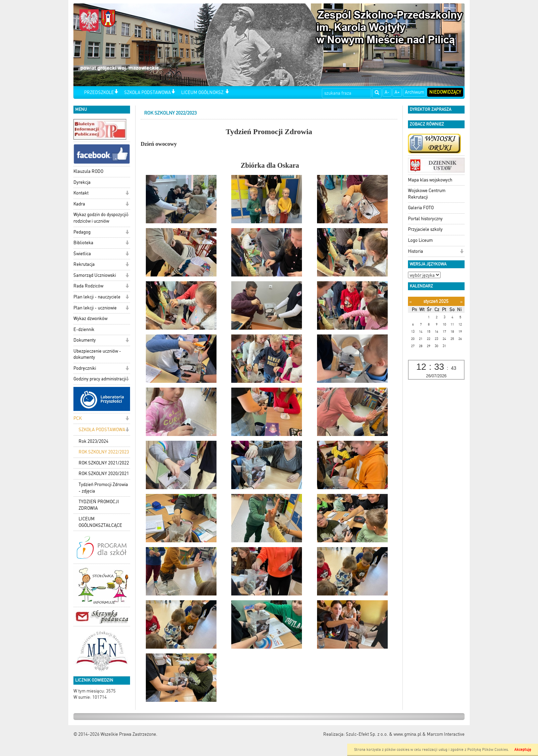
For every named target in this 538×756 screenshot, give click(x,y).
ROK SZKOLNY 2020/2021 (104, 474)
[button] (116, 92)
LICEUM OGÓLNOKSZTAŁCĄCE (100, 522)
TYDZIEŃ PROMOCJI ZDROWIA (99, 505)
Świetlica (82, 254)
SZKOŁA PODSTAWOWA (148, 92)
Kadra (79, 204)
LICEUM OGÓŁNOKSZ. (203, 92)
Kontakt (81, 193)
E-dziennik (84, 329)
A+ (397, 92)
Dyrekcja (82, 182)
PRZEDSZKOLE (99, 92)
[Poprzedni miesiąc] (411, 302)
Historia (416, 251)
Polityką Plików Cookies (488, 750)
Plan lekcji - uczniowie (95, 308)
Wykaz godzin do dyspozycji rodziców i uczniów (100, 218)
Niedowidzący (445, 92)
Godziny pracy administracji (100, 379)
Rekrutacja (84, 264)
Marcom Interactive (446, 734)
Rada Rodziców (88, 286)
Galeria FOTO (421, 208)
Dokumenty (85, 340)
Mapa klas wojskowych (430, 180)
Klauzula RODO (88, 171)
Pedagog (82, 232)
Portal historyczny (425, 219)
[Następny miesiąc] (461, 302)
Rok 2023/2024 (93, 441)
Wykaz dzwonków (90, 318)
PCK (78, 418)
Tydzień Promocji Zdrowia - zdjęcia (103, 488)
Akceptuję (523, 750)
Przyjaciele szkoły (425, 229)
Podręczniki (85, 368)
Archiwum (414, 92)
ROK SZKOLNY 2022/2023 (104, 452)
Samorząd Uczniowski (95, 275)
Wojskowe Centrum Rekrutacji (427, 194)
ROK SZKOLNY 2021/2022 (104, 463)
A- (387, 92)
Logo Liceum (420, 240)
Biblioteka (83, 243)
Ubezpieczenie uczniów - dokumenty (97, 354)
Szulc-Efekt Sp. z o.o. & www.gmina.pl (384, 734)
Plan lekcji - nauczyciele (97, 297)
